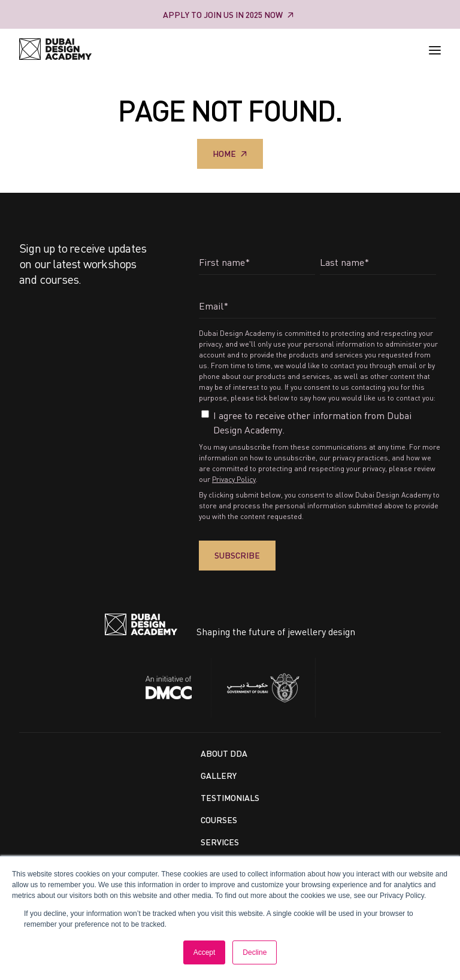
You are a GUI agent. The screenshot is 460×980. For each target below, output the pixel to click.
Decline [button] (255, 952)
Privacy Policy (234, 479)
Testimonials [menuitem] (230, 798)
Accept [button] (205, 952)
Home (224, 154)
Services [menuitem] (220, 842)
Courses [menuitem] (219, 820)
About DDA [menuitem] (224, 753)
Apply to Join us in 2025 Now (223, 15)
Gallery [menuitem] (219, 776)
